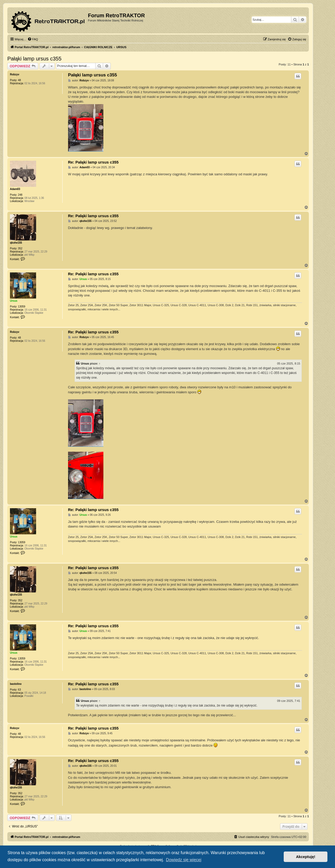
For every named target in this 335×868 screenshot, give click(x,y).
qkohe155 (16, 243)
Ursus (14, 301)
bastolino (16, 684)
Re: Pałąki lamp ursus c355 (93, 162)
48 (19, 80)
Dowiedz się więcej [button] (184, 860)
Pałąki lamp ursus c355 (34, 59)
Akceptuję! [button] (306, 857)
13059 (22, 307)
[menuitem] (33, 39)
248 (20, 195)
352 (20, 248)
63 (19, 690)
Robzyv (15, 74)
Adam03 (15, 189)
